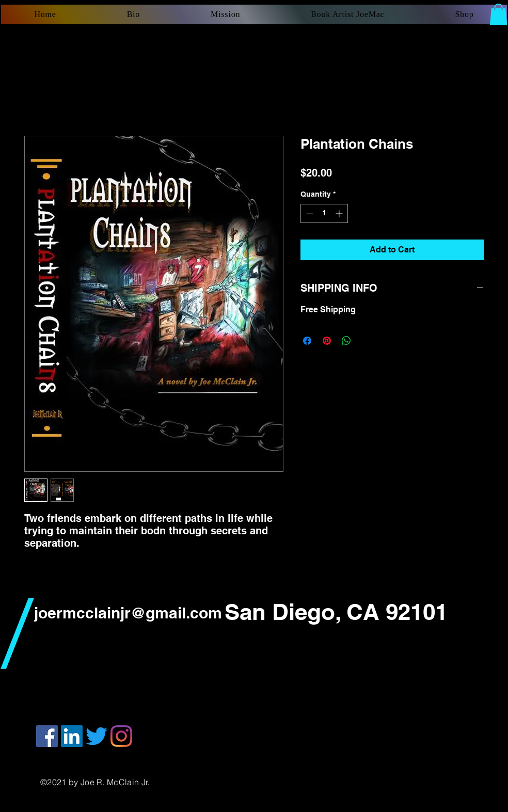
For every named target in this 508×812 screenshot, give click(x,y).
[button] (498, 14)
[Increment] (340, 213)
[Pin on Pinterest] (327, 341)
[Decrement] (308, 213)
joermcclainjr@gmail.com (128, 613)
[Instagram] (121, 736)
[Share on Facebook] (307, 341)
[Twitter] (97, 736)
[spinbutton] (324, 213)
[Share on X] (366, 341)
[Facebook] (47, 736)
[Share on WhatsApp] (346, 341)
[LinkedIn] (72, 736)
